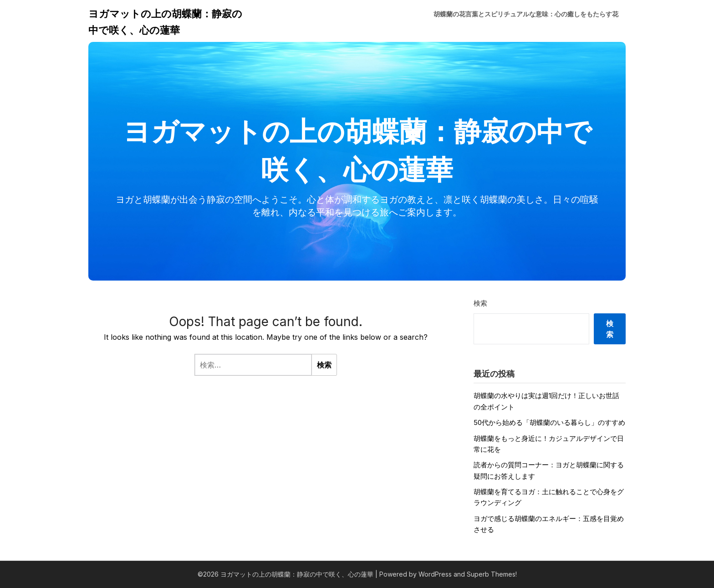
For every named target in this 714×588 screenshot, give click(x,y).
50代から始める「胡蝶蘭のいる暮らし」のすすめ (549, 422)
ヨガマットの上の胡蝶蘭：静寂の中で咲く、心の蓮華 (165, 22)
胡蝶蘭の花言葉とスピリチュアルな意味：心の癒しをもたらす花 (526, 14)
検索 (480, 303)
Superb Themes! (492, 574)
